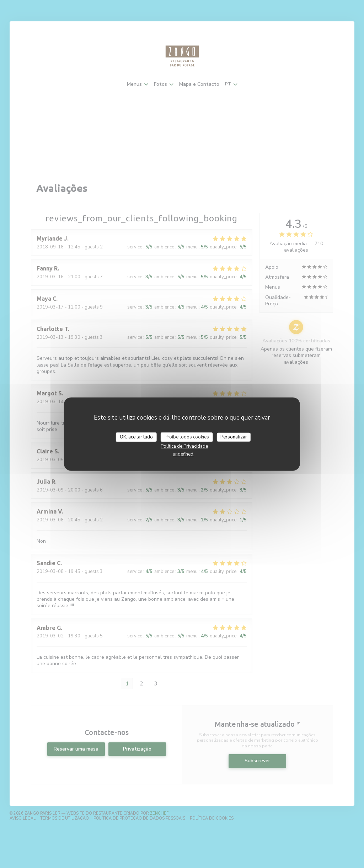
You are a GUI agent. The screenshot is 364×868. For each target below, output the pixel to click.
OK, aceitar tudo (136, 437)
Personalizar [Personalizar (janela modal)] (234, 437)
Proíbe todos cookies (187, 437)
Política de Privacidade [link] (184, 446)
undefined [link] (183, 454)
